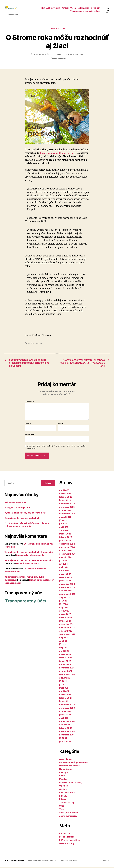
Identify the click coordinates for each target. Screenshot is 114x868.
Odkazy (97, 8)
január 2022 (65, 662)
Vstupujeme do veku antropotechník (22, 519)
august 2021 (65, 679)
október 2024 (66, 552)
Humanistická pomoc (69, 767)
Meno (28, 425)
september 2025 (67, 515)
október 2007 (66, 726)
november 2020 (67, 709)
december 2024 (67, 545)
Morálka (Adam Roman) (71, 783)
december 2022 (67, 625)
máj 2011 (64, 719)
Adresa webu (30, 436)
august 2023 (65, 598)
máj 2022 (64, 649)
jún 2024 (63, 565)
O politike (64, 787)
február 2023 (66, 619)
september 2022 (67, 635)
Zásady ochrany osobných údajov (85, 12)
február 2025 (66, 538)
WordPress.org (67, 844)
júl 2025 (63, 521)
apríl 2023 (64, 612)
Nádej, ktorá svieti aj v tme (17, 509)
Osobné (63, 790)
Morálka (63, 780)
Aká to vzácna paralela (15, 503)
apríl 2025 (64, 531)
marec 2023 (65, 615)
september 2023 (67, 595)
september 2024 (67, 555)
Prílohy (63, 800)
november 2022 (67, 629)
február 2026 (66, 498)
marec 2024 (65, 575)
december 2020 (67, 706)
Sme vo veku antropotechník (30, 556)
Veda (62, 810)
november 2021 (67, 669)
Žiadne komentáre (59, 60)
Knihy (62, 777)
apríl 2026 (64, 491)
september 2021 (67, 675)
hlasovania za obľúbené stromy (58, 154)
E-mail (61, 425)
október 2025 (66, 511)
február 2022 (66, 659)
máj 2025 (64, 528)
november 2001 (67, 736)
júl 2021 (63, 682)
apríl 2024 (64, 572)
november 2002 (67, 732)
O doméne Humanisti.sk (81, 8)
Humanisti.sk (18, 862)
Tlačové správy (57, 30)
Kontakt (65, 8)
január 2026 (65, 501)
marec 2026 (65, 495)
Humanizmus (66, 770)
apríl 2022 (64, 652)
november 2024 (67, 548)
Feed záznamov (67, 838)
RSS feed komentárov (70, 841)
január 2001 (65, 742)
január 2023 (65, 622)
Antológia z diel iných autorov (73, 763)
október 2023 (66, 592)
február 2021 (65, 699)
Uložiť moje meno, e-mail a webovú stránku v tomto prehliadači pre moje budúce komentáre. (57, 448)
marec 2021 (65, 696)
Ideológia (64, 773)
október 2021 (66, 672)
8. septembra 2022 (75, 55)
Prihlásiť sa (65, 834)
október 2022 (66, 632)
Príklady (63, 797)
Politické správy (67, 793)
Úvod (62, 807)
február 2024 (66, 578)
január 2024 (65, 582)
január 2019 (65, 716)
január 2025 (65, 541)
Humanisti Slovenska (51, 8)
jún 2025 (63, 525)
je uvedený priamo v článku (50, 55)
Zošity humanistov (68, 817)
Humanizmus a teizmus (27, 564)
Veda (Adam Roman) (69, 814)
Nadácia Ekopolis (35, 344)
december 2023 (67, 585)
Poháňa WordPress (69, 862)
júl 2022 (63, 642)
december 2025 (67, 505)
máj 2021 (64, 689)
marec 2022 (65, 655)
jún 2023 (63, 605)
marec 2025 (65, 535)
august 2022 (65, 639)
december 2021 (67, 665)
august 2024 (65, 558)
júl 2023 (63, 602)
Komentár (29, 403)
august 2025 (65, 518)
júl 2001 (63, 739)
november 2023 (67, 588)
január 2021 (65, 702)
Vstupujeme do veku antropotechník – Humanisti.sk (29, 553)
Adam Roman (66, 760)
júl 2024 (63, 562)
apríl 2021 (64, 692)
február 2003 (66, 729)
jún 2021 (63, 686)
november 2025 (67, 508)
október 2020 (66, 712)
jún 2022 (63, 645)
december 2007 (67, 722)
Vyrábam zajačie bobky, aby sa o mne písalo (25, 514)
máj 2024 (64, 568)
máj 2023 (64, 608)
